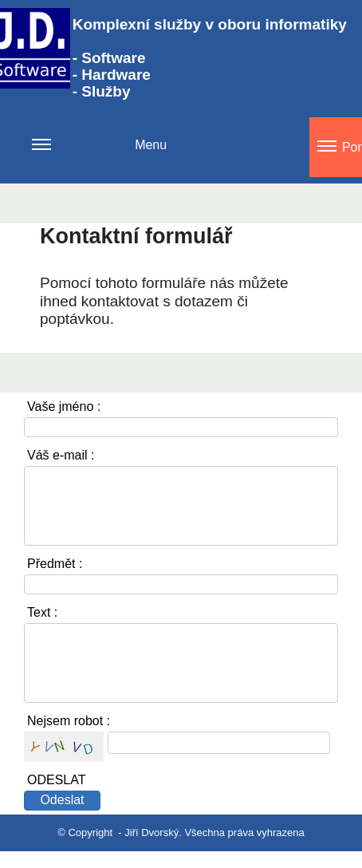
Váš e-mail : (61, 455)
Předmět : (55, 564)
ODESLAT (57, 780)
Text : (42, 612)
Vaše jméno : (64, 406)
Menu (99, 154)
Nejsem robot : (69, 721)
